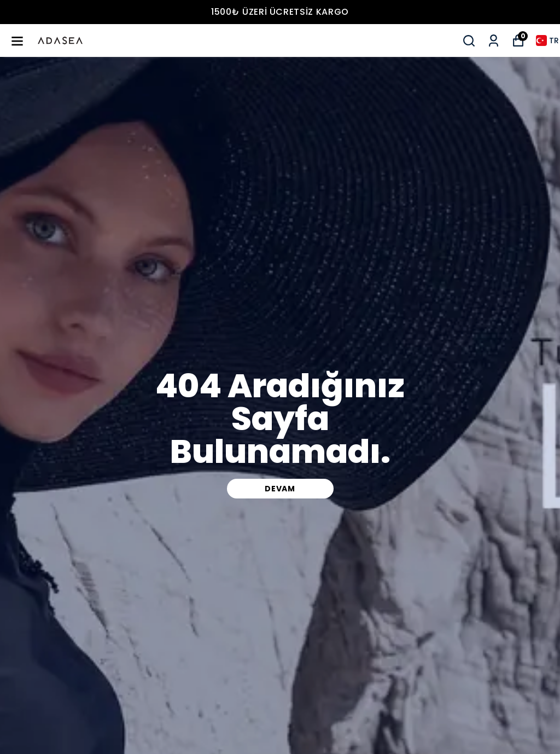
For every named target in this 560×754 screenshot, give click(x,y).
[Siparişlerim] (494, 41)
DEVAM (280, 489)
